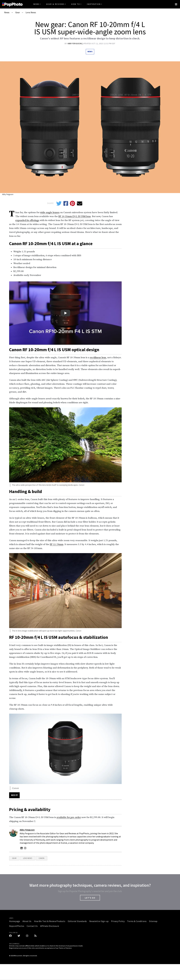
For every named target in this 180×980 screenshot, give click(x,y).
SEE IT (14, 795)
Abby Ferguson (75, 43)
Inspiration (94, 4)
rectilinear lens (98, 358)
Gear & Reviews (55, 4)
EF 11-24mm (57, 544)
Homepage (15, 921)
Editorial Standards (77, 921)
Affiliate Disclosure (50, 926)
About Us (27, 921)
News (36, 4)
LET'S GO (90, 898)
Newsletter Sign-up (99, 921)
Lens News (31, 13)
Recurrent (18, 956)
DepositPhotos (17, 926)
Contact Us (32, 926)
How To (76, 4)
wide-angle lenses (50, 212)
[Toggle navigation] (176, 4)
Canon (42, 858)
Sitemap (153, 921)
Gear (18, 13)
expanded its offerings (27, 220)
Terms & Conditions (137, 921)
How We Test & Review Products (50, 921)
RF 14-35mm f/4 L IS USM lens (75, 216)
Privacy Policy (118, 921)
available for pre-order (69, 817)
